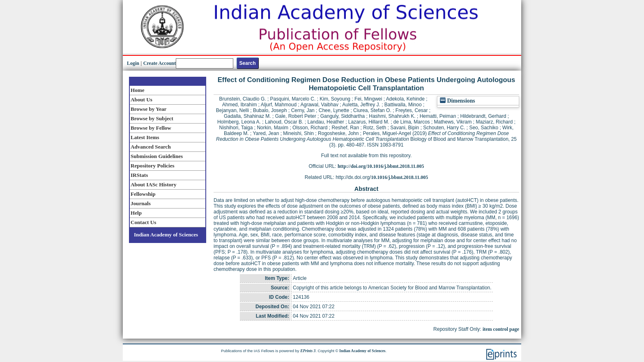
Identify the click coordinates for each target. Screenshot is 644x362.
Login (133, 63)
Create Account (160, 63)
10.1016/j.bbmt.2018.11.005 (399, 177)
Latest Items (145, 137)
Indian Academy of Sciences (166, 235)
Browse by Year (148, 109)
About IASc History (153, 184)
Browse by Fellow (151, 128)
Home (138, 90)
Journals (141, 203)
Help (136, 213)
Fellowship (143, 194)
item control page (501, 329)
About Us (141, 100)
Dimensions (458, 101)
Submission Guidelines (157, 156)
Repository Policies (153, 166)
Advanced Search (151, 147)
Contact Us (143, 222)
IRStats (139, 175)
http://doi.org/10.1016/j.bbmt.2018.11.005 (381, 166)
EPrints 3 (308, 351)
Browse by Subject (152, 118)
